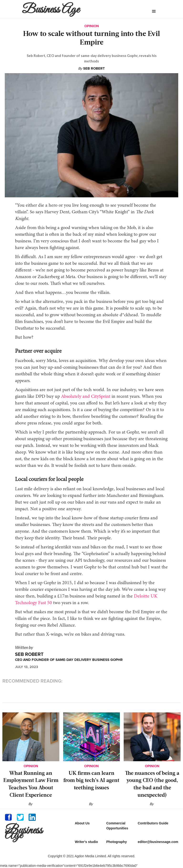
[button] (154, 11)
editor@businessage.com (158, 842)
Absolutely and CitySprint (85, 397)
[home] (76, 9)
